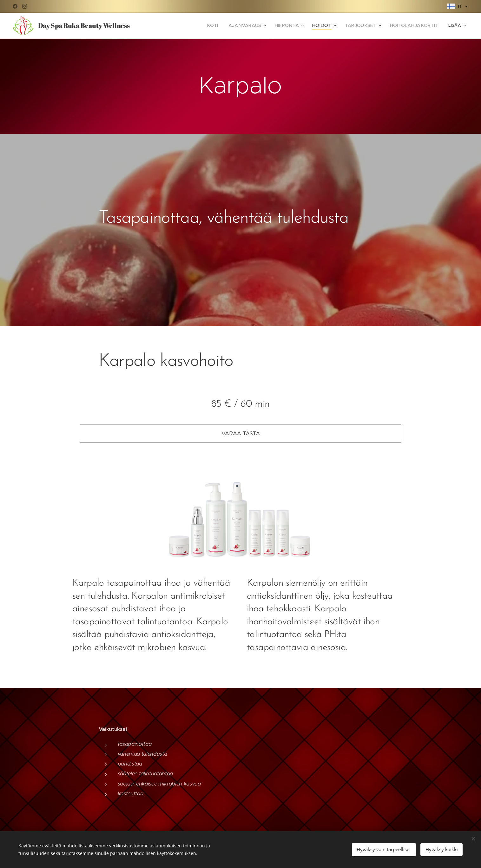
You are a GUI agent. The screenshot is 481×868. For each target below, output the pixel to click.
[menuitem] (159, 26)
